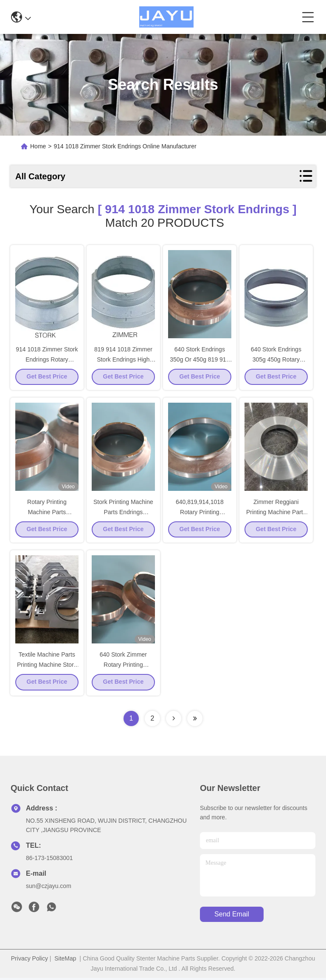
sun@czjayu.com (49, 888)
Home (38, 146)
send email (232, 917)
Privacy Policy (30, 961)
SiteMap (65, 961)
